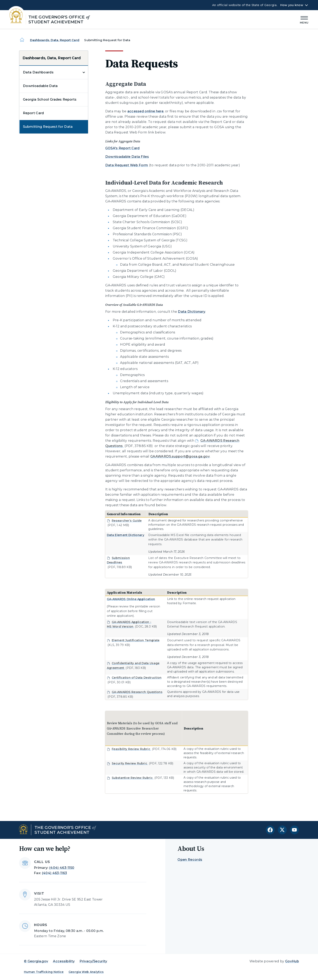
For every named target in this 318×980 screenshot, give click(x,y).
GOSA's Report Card (122, 148)
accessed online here (145, 111)
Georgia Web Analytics (86, 972)
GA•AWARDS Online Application (131, 599)
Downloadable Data (40, 86)
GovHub (292, 961)
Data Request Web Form (127, 165)
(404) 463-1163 (54, 873)
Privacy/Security (93, 961)
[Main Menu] (304, 19)
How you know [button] (292, 5)
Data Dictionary (192, 312)
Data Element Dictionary (126, 535)
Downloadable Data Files (127, 157)
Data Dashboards (38, 72)
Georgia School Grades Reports (50, 99)
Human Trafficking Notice (44, 972)
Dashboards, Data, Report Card (55, 40)
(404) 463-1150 (62, 868)
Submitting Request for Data (48, 127)
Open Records (190, 860)
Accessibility (64, 961)
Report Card (33, 113)
